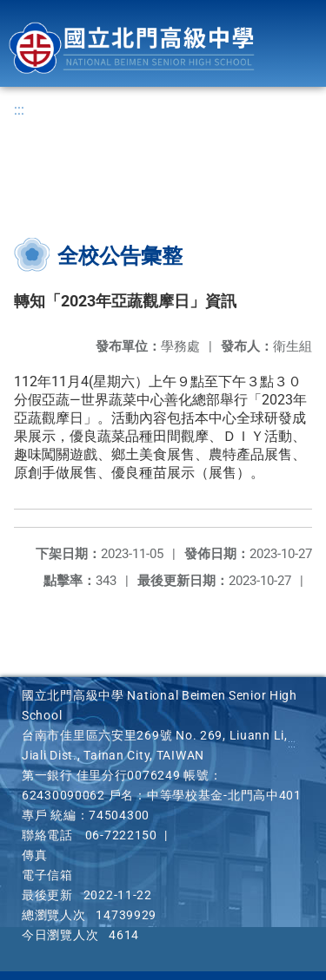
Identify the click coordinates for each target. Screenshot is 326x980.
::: (19, 110)
